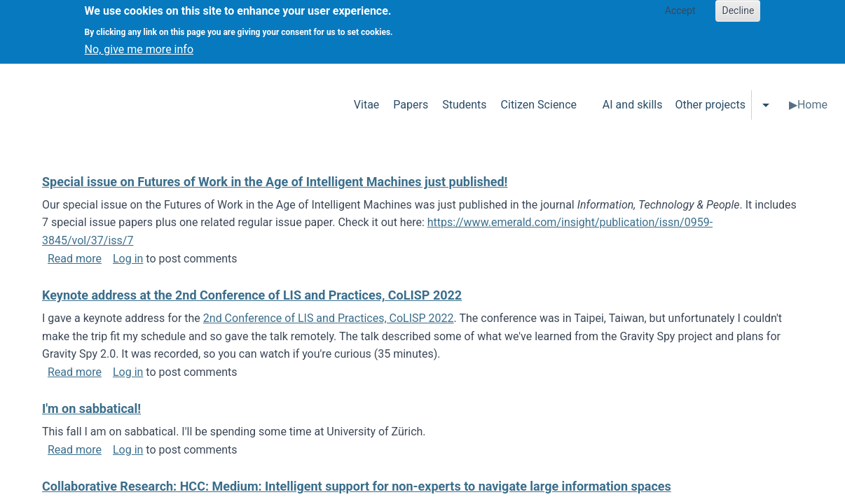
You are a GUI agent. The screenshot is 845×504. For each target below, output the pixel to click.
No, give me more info (139, 43)
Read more (75, 259)
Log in (128, 259)
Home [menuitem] (812, 105)
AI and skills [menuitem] (633, 105)
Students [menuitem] (464, 105)
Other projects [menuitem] (710, 105)
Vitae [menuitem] (367, 105)
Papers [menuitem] (411, 105)
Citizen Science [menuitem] (539, 105)
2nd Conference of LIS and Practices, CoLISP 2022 (329, 318)
